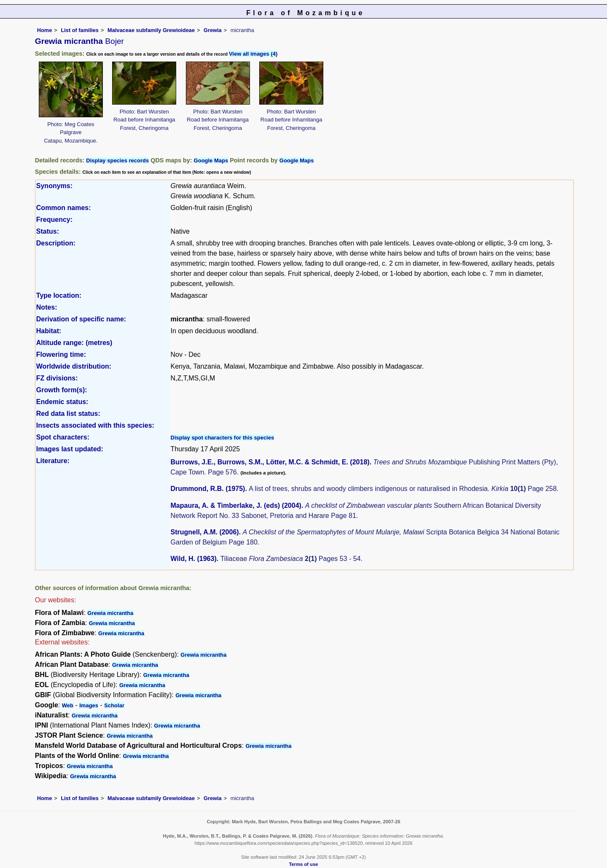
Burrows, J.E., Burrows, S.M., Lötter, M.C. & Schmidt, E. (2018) (270, 462)
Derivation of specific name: (81, 319)
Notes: (47, 307)
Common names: (64, 208)
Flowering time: (61, 354)
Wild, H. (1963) (194, 559)
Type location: (59, 295)
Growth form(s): (62, 390)
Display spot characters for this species (223, 438)
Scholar (114, 705)
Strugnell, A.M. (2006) (205, 532)
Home (45, 30)
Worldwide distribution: (74, 366)
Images (89, 705)
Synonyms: (54, 186)
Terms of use (304, 864)
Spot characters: (63, 437)
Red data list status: (68, 414)
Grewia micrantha (110, 613)
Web (68, 705)
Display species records (117, 160)
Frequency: (54, 220)
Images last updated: (70, 449)
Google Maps (211, 160)
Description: (56, 243)
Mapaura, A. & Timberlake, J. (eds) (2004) (236, 505)
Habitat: (49, 331)
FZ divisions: (57, 378)
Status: (48, 231)
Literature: (53, 461)
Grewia (213, 30)
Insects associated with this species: (95, 425)
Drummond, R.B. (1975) (208, 489)
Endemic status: (62, 402)
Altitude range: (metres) (74, 343)
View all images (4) (253, 54)
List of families (80, 30)
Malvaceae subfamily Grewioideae (151, 30)
